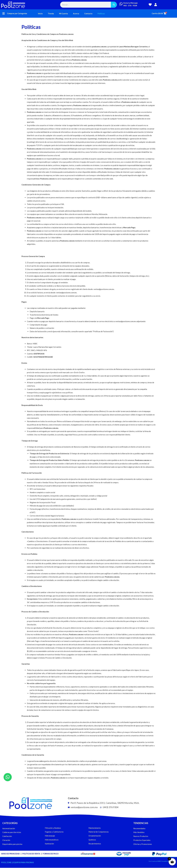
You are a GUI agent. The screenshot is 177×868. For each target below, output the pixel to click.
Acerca (76, 14)
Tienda (51, 14)
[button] (4, 13)
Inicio (40, 14)
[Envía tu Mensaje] (121, 4)
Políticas (101, 14)
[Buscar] (114, 5)
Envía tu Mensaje (131, 3)
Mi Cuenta (63, 14)
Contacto (88, 14)
